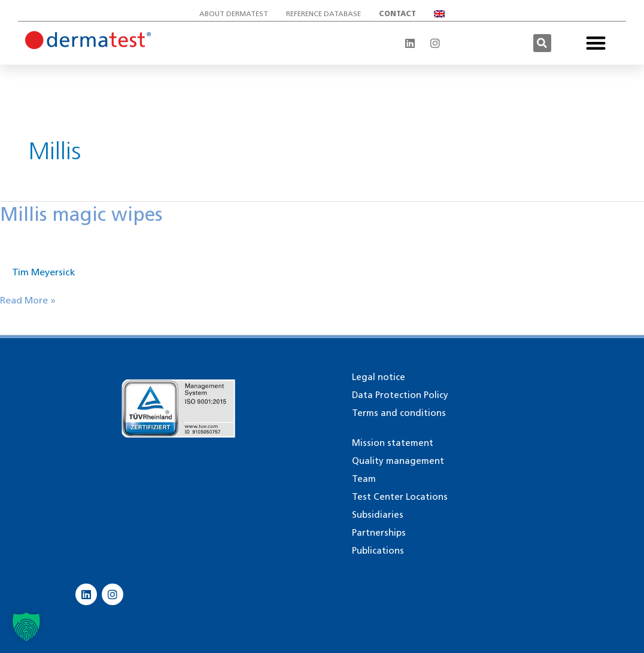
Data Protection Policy (400, 395)
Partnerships (379, 533)
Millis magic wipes (81, 214)
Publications (378, 551)
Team (364, 479)
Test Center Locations (400, 497)
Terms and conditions (399, 413)
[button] (542, 43)
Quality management (398, 461)
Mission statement (393, 443)
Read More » (28, 300)
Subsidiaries (378, 515)
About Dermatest (234, 13)
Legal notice (379, 377)
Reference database (323, 13)
